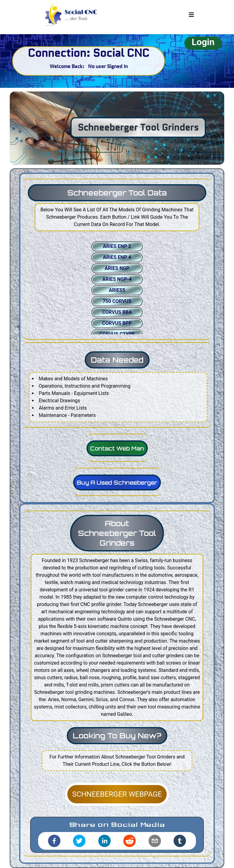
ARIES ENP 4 (117, 257)
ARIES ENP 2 (117, 246)
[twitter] (79, 841)
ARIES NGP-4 (117, 279)
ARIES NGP (117, 268)
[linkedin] (105, 841)
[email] (155, 841)
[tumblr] (180, 841)
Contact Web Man (117, 448)
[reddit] (129, 841)
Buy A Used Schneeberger (117, 482)
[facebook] (54, 841)
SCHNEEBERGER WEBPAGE (117, 794)
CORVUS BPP (117, 323)
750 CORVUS (117, 301)
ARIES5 (117, 290)
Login (203, 42)
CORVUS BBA (117, 312)
